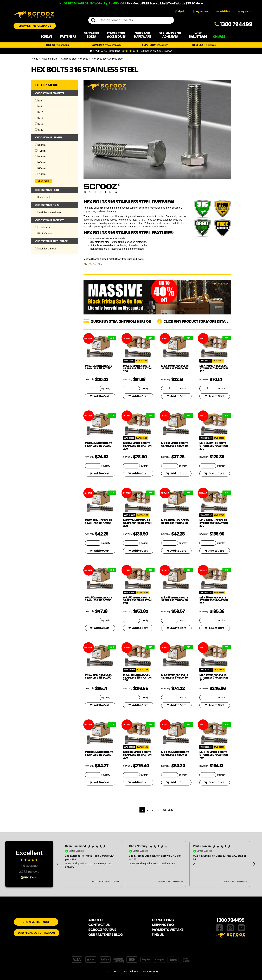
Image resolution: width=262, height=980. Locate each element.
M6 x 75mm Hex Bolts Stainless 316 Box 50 (98, 522)
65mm (40, 168)
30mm (40, 145)
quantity (106, 388)
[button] (58, 864)
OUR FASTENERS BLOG (106, 935)
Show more (44, 181)
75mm (40, 174)
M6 (39, 101)
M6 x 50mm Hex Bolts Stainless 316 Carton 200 (137, 446)
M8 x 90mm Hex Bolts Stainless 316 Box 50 (175, 676)
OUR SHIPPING (163, 920)
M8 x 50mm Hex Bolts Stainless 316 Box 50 (98, 599)
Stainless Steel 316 (48, 212)
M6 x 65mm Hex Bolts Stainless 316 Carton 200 (214, 446)
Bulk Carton (44, 233)
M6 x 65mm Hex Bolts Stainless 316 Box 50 (175, 444)
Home (35, 59)
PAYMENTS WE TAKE (168, 930)
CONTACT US (99, 925)
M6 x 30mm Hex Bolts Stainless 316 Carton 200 (137, 369)
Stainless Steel (46, 249)
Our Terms (113, 971)
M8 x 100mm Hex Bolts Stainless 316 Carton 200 (137, 755)
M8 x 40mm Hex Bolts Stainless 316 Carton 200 (214, 523)
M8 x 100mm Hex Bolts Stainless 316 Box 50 (99, 753)
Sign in (180, 11)
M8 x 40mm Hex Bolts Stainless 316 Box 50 (175, 522)
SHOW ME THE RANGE (36, 922)
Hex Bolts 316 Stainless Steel (107, 59)
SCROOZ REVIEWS (102, 930)
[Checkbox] (36, 100)
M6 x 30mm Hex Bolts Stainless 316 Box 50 (98, 367)
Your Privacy (131, 971)
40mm (40, 151)
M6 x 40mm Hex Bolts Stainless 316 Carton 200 (214, 369)
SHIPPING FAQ (163, 925)
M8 (39, 106)
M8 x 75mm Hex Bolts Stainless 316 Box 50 (98, 676)
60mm (40, 162)
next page (168, 810)
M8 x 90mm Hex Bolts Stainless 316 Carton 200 (214, 678)
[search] (94, 20)
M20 (39, 130)
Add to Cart (100, 396)
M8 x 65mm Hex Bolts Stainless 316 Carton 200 (214, 600)
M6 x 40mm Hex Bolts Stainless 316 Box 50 (175, 367)
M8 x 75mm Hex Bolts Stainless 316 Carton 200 (137, 678)
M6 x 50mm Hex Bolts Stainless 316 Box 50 (98, 444)
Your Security (151, 971)
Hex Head (43, 197)
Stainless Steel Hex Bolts (75, 59)
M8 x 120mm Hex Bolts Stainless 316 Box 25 (175, 753)
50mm (40, 156)
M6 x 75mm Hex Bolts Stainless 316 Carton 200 (137, 523)
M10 (39, 112)
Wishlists (223, 11)
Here (199, 3)
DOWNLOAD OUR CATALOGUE (37, 933)
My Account (201, 11)
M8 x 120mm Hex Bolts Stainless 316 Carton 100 (214, 755)
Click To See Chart (93, 264)
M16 (39, 124)
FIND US (158, 935)
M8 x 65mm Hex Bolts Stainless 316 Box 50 (175, 599)
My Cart (244, 11)
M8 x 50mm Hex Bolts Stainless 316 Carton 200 (137, 600)
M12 (39, 118)
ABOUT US (96, 920)
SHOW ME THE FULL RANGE (35, 26)
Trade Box (43, 227)
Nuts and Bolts (50, 59)
